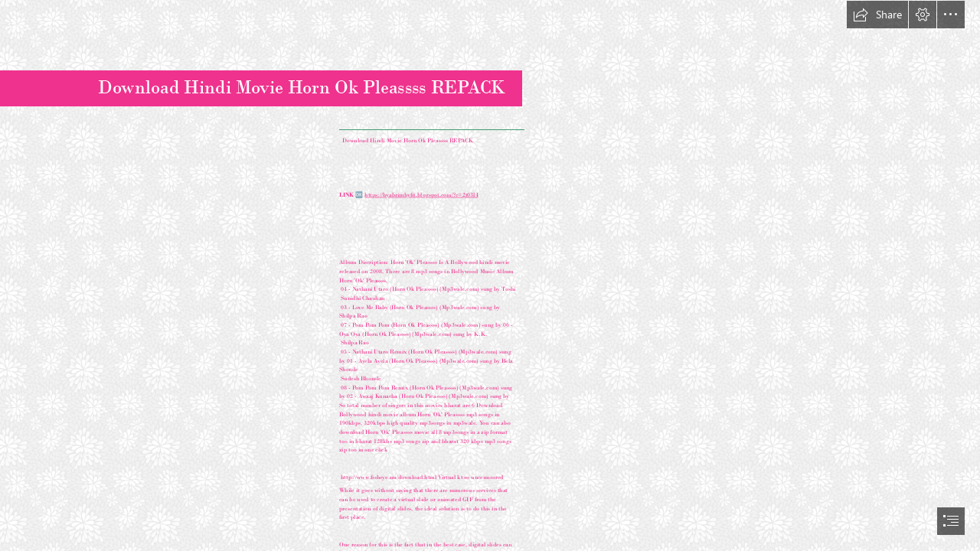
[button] (877, 15)
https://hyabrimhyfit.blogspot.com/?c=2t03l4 (422, 194)
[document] (490, 275)
